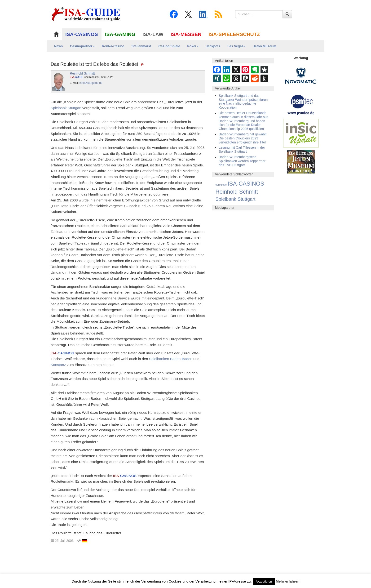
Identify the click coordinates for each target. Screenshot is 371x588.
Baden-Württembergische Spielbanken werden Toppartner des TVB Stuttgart (242, 161)
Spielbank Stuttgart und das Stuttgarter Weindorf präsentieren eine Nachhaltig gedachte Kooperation (243, 102)
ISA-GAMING (120, 34)
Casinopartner (82, 46)
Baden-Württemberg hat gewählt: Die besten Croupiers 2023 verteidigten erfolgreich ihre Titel (243, 138)
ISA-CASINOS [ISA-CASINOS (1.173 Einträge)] (246, 184)
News (59, 46)
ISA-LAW (153, 34)
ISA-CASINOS (82, 34)
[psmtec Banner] (301, 104)
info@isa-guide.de (91, 83)
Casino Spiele (169, 46)
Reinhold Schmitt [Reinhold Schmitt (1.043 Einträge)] (237, 192)
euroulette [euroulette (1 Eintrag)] (221, 185)
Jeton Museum (265, 46)
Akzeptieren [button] (264, 581)
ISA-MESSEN (186, 34)
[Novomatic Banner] (301, 76)
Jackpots (213, 46)
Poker (193, 46)
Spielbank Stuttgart (66, 108)
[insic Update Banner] (301, 133)
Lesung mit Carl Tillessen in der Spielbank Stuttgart (242, 149)
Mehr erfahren (288, 581)
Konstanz (58, 365)
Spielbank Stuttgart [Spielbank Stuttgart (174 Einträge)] (236, 199)
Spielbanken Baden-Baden (171, 359)
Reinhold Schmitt (82, 73)
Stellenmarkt (141, 46)
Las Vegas (237, 46)
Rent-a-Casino (113, 46)
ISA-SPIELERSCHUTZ (234, 34)
